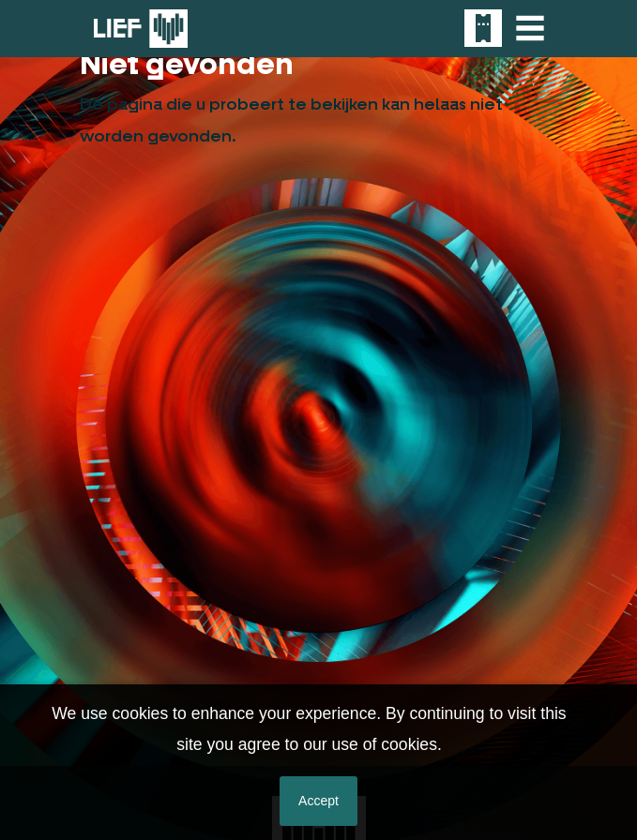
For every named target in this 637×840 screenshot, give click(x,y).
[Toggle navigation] (530, 28)
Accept (318, 801)
